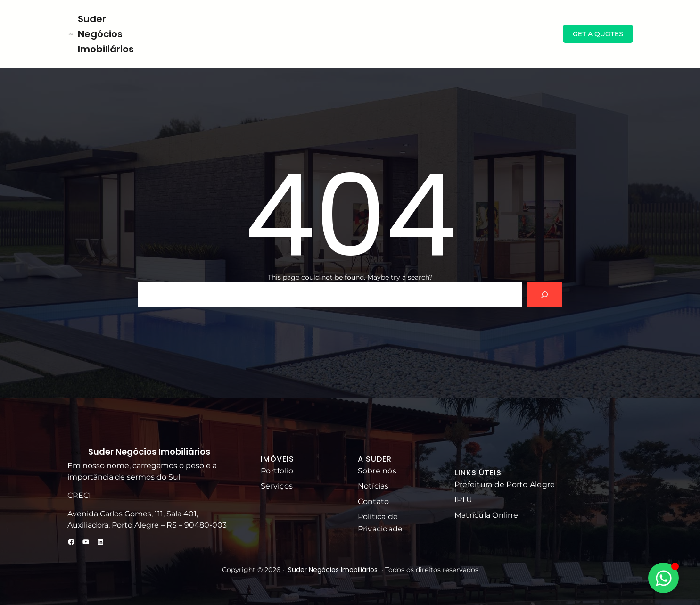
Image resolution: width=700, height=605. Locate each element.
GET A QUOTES (598, 34)
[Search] (544, 295)
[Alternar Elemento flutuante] (663, 578)
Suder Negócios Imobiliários (106, 34)
